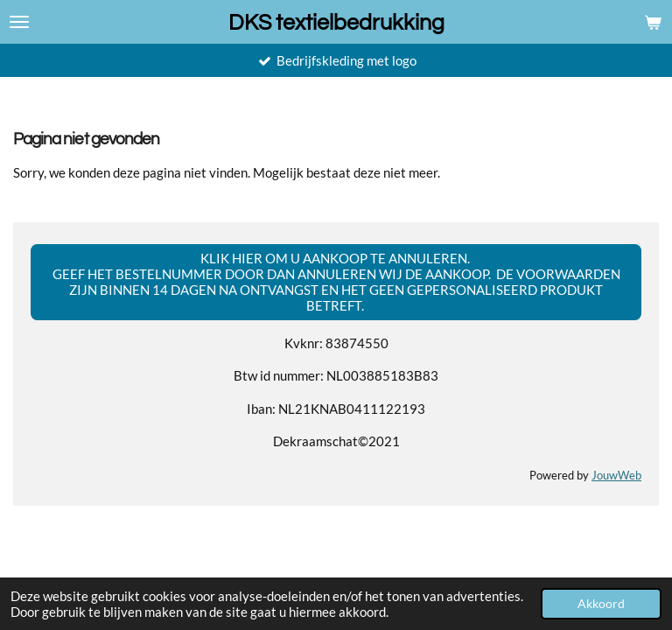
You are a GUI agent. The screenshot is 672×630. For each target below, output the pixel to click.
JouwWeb (616, 476)
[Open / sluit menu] (19, 22)
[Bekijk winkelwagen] (653, 22)
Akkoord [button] (601, 604)
